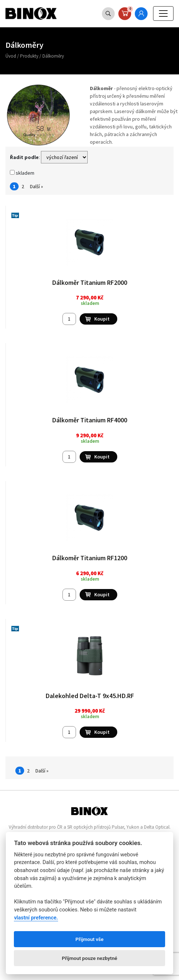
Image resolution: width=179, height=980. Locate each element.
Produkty (29, 56)
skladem (22, 173)
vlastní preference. (36, 918)
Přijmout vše (90, 939)
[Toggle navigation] (163, 13)
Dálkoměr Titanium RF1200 (90, 558)
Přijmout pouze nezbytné (89, 958)
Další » (37, 186)
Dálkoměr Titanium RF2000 (90, 282)
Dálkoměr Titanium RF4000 (90, 420)
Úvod (11, 56)
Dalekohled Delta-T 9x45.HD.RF (90, 696)
